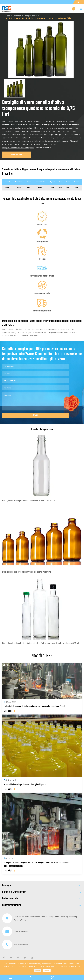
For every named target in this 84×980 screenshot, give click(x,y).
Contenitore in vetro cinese (29, 144)
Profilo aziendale (10, 899)
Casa (8, 16)
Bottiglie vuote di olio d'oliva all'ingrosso (18, 148)
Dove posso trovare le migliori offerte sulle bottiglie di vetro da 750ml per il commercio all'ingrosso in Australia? (38, 864)
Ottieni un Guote (17, 155)
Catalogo (17, 16)
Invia (36, 415)
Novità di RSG (42, 656)
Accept (47, 971)
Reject (37, 971)
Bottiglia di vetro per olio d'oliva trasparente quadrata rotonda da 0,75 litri (39, 18)
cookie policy (63, 966)
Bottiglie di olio (31, 16)
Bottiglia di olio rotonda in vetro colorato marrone (27, 572)
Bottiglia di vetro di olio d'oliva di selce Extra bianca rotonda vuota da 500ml (40, 643)
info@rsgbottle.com (16, 931)
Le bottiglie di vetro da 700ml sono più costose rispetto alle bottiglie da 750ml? (35, 706)
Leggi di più (10, 711)
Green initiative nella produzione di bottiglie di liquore (25, 785)
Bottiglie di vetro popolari (14, 892)
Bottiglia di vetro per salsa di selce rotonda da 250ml (29, 501)
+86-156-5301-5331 (15, 945)
